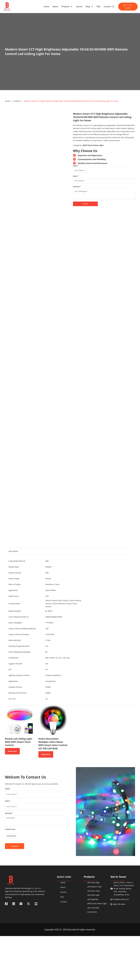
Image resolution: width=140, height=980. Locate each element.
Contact (107, 7)
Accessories (92, 912)
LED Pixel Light (93, 895)
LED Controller (93, 908)
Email (75, 176)
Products (66, 7)
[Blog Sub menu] (92, 7)
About (55, 7)
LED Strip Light (93, 882)
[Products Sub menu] (72, 7)
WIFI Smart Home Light (93, 145)
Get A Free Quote (128, 7)
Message (76, 187)
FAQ (98, 7)
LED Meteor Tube (94, 887)
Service (79, 7)
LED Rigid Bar (93, 899)
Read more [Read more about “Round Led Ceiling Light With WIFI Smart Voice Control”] (12, 751)
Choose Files (10, 829)
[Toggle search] (113, 7)
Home (46, 7)
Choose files (11, 836)
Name (75, 166)
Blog (88, 7)
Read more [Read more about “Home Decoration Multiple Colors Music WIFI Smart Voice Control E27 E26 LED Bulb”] (46, 754)
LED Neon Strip (94, 891)
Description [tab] (13, 551)
